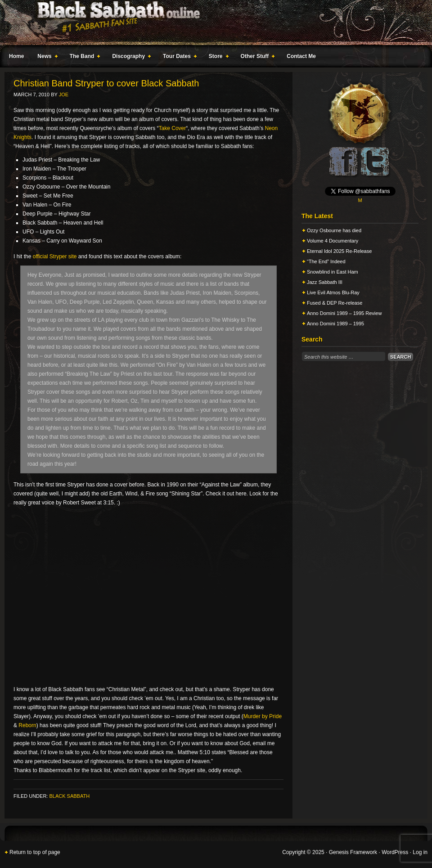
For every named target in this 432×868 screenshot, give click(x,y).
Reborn (27, 725)
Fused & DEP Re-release (335, 303)
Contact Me (301, 56)
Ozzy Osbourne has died (334, 230)
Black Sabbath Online (211, 22)
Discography (130, 58)
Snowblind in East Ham (333, 272)
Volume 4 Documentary (333, 241)
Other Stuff (256, 58)
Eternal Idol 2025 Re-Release (339, 251)
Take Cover (173, 128)
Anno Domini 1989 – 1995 (335, 324)
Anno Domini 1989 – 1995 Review (344, 313)
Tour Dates (178, 58)
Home (16, 56)
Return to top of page (35, 852)
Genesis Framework (353, 852)
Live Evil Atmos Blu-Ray (333, 292)
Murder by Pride (263, 716)
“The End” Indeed (326, 261)
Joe (64, 94)
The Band (83, 58)
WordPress (395, 852)
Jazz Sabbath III (325, 282)
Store (217, 58)
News (45, 58)
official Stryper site (55, 256)
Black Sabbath (69, 796)
